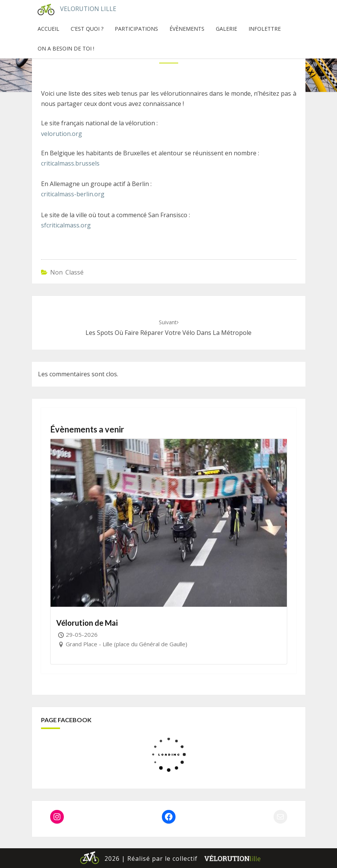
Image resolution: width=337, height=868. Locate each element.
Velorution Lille (74, 9)
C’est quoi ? (87, 29)
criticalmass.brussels (70, 163)
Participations (136, 29)
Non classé (67, 272)
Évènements (187, 29)
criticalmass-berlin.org (73, 194)
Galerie (226, 29)
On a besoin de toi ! (66, 48)
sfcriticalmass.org (66, 225)
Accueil (48, 29)
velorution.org (62, 134)
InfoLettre (265, 29)
